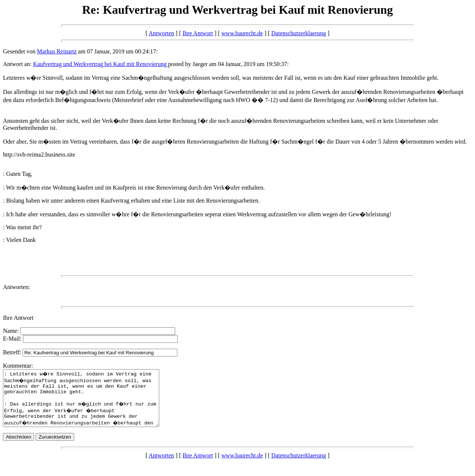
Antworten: (17, 287)
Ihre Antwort (198, 33)
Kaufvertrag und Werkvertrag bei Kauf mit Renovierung (101, 64)
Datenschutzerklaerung (299, 33)
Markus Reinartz (57, 51)
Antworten (161, 33)
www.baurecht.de (242, 33)
